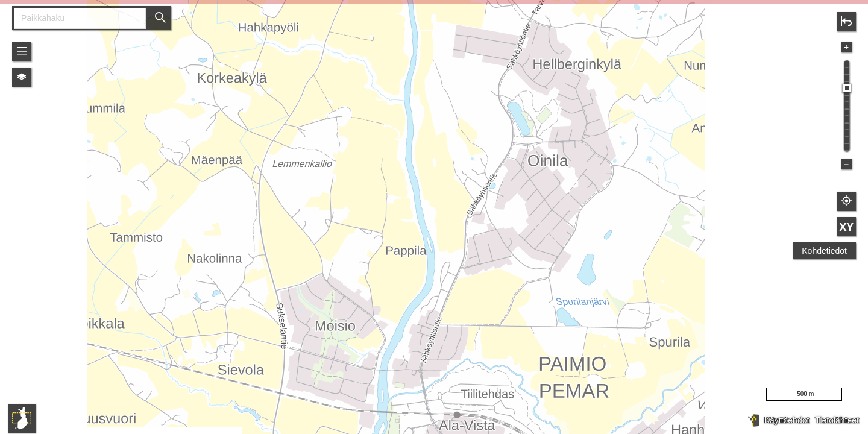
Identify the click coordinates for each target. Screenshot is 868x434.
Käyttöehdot (787, 420)
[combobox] (75, 18)
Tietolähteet (837, 420)
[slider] (847, 88)
